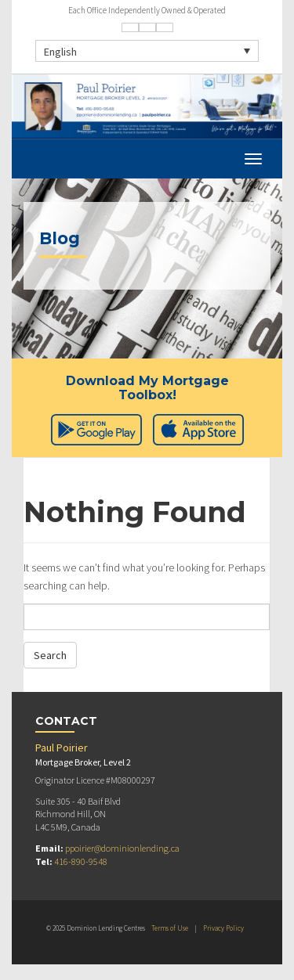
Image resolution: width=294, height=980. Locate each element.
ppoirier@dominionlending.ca (122, 848)
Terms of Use (170, 928)
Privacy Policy (223, 928)
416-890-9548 (81, 861)
